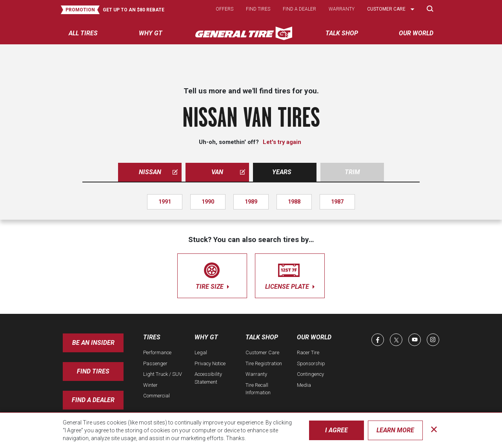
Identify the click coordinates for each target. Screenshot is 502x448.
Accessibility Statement (208, 378)
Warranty (342, 9)
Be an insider (93, 343)
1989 (251, 202)
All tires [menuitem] (83, 33)
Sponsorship (311, 363)
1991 (165, 202)
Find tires (258, 9)
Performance (157, 352)
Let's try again (282, 142)
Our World (314, 337)
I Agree (336, 430)
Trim (352, 172)
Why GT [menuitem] (151, 33)
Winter (150, 385)
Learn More (395, 430)
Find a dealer (299, 9)
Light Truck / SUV (163, 374)
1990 (208, 202)
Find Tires (93, 371)
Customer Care (262, 352)
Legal (201, 352)
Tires (152, 337)
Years (282, 172)
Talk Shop (262, 337)
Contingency (310, 374)
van (228, 172)
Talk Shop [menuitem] (342, 33)
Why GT (206, 337)
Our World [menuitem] (416, 33)
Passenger (155, 363)
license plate (290, 274)
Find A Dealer (93, 400)
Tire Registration (264, 363)
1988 (294, 202)
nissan (158, 172)
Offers (225, 9)
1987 (337, 202)
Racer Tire (308, 352)
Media (304, 385)
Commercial (156, 396)
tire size (212, 274)
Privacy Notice (210, 363)
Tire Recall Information (258, 389)
